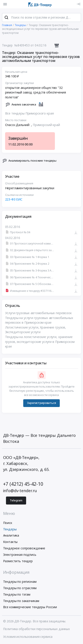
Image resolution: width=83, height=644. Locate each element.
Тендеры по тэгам (17, 594)
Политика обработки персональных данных (37, 629)
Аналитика (11, 535)
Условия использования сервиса (28, 637)
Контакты (10, 542)
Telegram (16, 500)
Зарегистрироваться (41, 403)
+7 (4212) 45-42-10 (23, 484)
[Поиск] (6, 17)
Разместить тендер (18, 561)
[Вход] (78, 4)
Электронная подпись (20, 555)
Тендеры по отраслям (20, 588)
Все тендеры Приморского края (29, 113)
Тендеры (10, 529)
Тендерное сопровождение (24, 548)
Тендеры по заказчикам (21, 601)
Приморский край (46, 125)
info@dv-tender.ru (20, 491)
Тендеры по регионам (20, 582)
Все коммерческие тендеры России (30, 607)
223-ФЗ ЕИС (14, 199)
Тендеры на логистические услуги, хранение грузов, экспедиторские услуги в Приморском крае (40, 342)
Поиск (8, 523)
